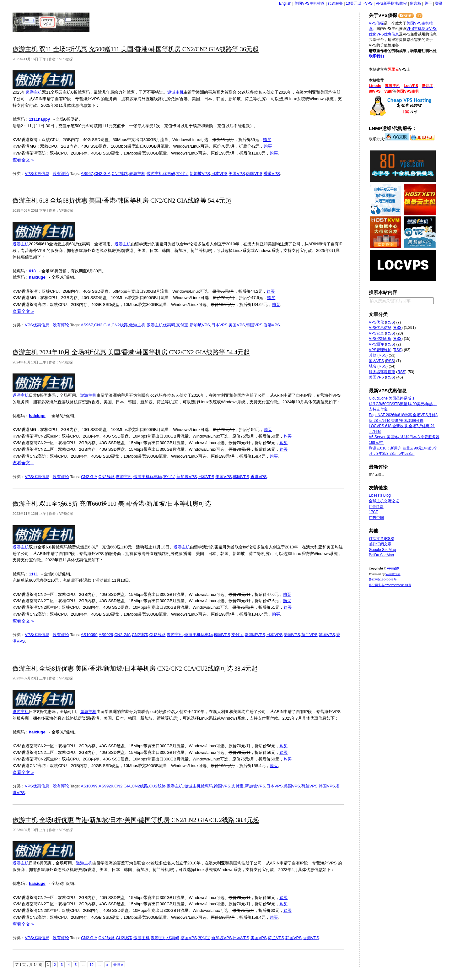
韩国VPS (254, 174)
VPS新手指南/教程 (391, 3)
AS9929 (106, 635)
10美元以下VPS (359, 3)
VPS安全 (376, 333)
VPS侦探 (51, 22)
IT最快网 (376, 507)
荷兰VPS (309, 635)
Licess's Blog (380, 495)
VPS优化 (376, 322)
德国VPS (222, 635)
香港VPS (272, 174)
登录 (439, 3)
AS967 (87, 174)
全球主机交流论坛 (384, 501)
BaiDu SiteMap (381, 555)
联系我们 (376, 56)
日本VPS (219, 174)
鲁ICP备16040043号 (383, 579)
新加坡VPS (200, 174)
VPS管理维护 (380, 350)
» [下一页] (107, 965)
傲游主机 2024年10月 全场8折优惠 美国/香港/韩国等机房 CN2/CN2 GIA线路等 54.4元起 (131, 352)
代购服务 (335, 3)
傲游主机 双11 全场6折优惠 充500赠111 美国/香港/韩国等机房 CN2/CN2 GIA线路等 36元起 (136, 49)
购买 (267, 140)
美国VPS (237, 174)
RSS (390, 322)
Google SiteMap (382, 550)
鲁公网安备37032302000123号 (390, 585)
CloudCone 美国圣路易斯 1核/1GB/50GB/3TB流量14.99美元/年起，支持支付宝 (403, 404)
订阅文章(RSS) (382, 539)
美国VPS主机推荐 (309, 3)
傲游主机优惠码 (161, 174)
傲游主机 (137, 174)
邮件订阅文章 (380, 544)
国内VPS (376, 361)
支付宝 (182, 174)
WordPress (393, 574)
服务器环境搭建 (382, 372)
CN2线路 (120, 174)
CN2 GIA (102, 174)
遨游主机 (34, 92)
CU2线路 (158, 635)
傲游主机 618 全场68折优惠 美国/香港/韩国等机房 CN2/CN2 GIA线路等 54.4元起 (122, 201)
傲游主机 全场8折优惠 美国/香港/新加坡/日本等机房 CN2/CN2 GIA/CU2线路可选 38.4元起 (135, 669)
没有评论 (61, 174)
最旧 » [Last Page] (118, 965)
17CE (374, 512)
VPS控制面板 (380, 339)
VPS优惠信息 (37, 174)
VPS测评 (376, 344)
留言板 (416, 3)
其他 (373, 355)
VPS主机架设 (418, 29)
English (285, 3)
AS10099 (89, 635)
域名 (373, 366)
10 (91, 965)
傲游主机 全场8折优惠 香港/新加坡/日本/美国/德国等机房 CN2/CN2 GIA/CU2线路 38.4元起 (136, 820)
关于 (428, 3)
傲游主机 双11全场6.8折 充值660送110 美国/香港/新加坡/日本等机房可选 (112, 504)
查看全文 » (23, 160)
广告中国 (376, 518)
